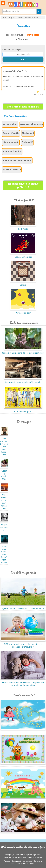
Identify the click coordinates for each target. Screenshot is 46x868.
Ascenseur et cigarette (32, 124)
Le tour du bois (10, 124)
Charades (23, 39)
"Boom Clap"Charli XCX (5, 474)
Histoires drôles (15, 35)
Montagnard (28, 133)
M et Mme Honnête (12, 151)
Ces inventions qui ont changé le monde (23, 381)
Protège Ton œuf (23, 312)
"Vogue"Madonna (5, 526)
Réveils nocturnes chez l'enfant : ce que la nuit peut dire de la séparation (23, 682)
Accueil (4, 18)
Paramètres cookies (27, 863)
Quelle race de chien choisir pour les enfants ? (23, 607)
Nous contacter (27, 861)
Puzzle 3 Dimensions (23, 256)
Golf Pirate (23, 228)
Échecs (23, 284)
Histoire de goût (11, 142)
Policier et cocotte (12, 169)
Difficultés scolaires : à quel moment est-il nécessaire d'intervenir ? (23, 644)
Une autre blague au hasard (23, 107)
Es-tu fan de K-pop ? (23, 410)
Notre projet (16, 861)
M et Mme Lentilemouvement (17, 160)
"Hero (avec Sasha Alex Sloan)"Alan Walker (5, 553)
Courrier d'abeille (11, 133)
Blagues (12, 18)
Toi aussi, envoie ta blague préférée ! (23, 185)
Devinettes (21, 18)
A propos (7, 861)
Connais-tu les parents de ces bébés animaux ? (23, 352)
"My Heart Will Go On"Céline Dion (5, 500)
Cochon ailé (27, 142)
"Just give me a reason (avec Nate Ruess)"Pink (5, 445)
